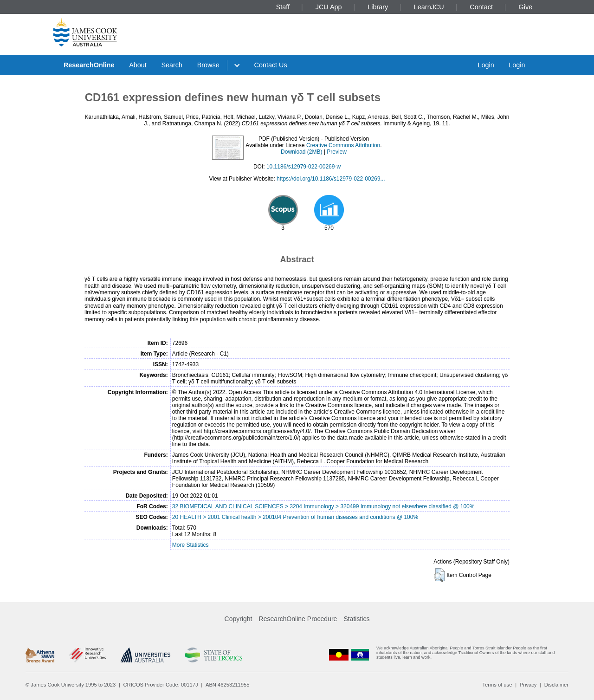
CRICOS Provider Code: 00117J (161, 685)
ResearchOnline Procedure (298, 619)
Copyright (239, 619)
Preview (337, 152)
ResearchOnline (89, 65)
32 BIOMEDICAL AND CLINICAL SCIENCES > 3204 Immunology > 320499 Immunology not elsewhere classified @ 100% (323, 506)
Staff (283, 7)
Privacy (528, 685)
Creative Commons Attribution (343, 145)
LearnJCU (429, 7)
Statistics (356, 619)
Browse (208, 65)
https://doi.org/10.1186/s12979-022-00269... (331, 179)
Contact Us (271, 65)
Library (378, 7)
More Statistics (190, 545)
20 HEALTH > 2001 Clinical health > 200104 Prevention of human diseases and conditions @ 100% (295, 517)
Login (486, 65)
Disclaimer (556, 685)
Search (172, 65)
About (138, 65)
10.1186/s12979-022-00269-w (303, 167)
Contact (481, 7)
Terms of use (497, 685)
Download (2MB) (301, 152)
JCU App (329, 7)
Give (526, 7)
